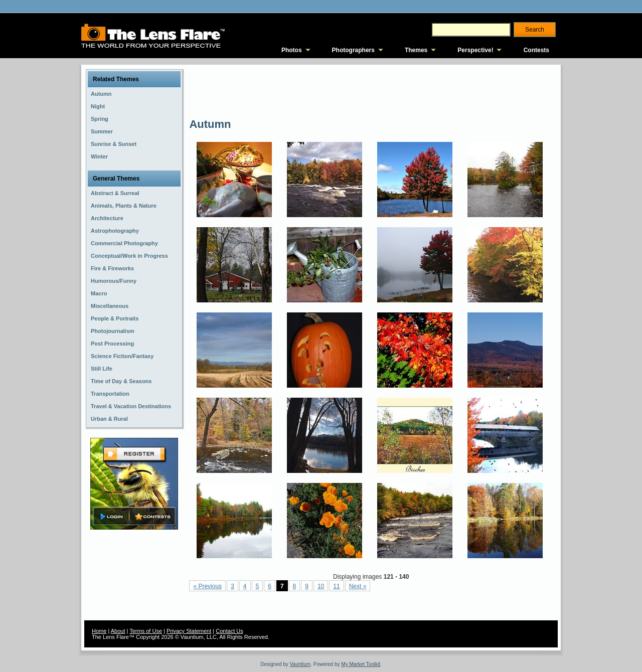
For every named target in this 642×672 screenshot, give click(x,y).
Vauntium (300, 664)
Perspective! (475, 50)
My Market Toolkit (361, 664)
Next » (358, 586)
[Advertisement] (372, 90)
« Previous (207, 586)
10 (321, 586)
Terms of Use (146, 631)
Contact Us (229, 631)
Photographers (353, 50)
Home (99, 631)
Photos (292, 50)
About (118, 631)
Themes (416, 50)
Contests (536, 50)
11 (336, 586)
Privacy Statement (189, 631)
